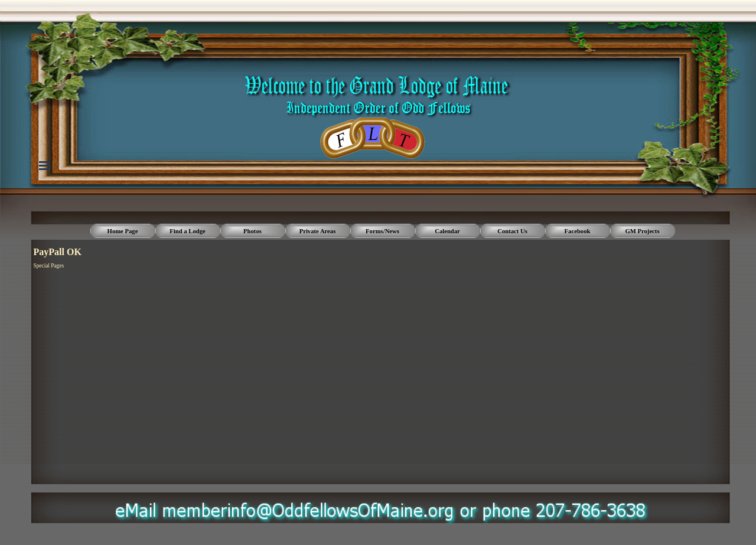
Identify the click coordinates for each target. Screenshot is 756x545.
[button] (384, 503)
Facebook (578, 231)
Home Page (123, 231)
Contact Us (512, 231)
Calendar (447, 231)
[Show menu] (45, 165)
